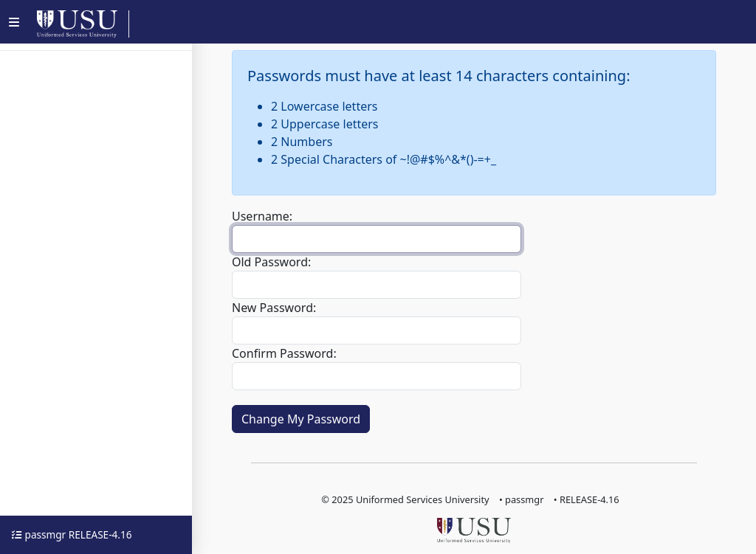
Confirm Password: (284, 353)
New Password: (274, 308)
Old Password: (271, 262)
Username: (262, 216)
